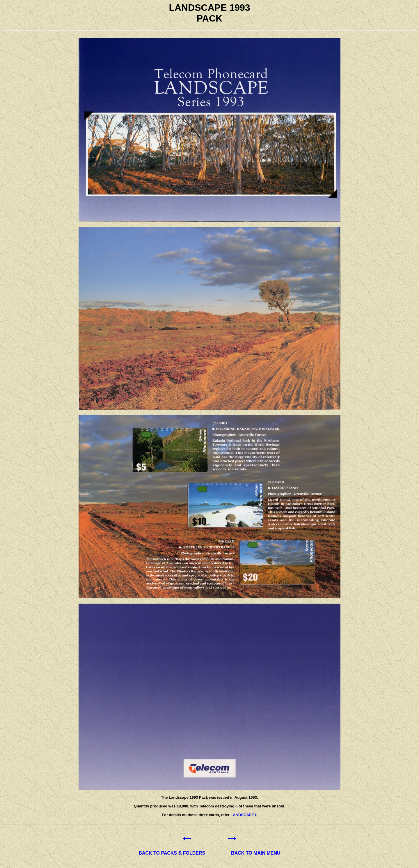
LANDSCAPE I (243, 815)
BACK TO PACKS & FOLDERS (172, 853)
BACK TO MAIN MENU (256, 853)
